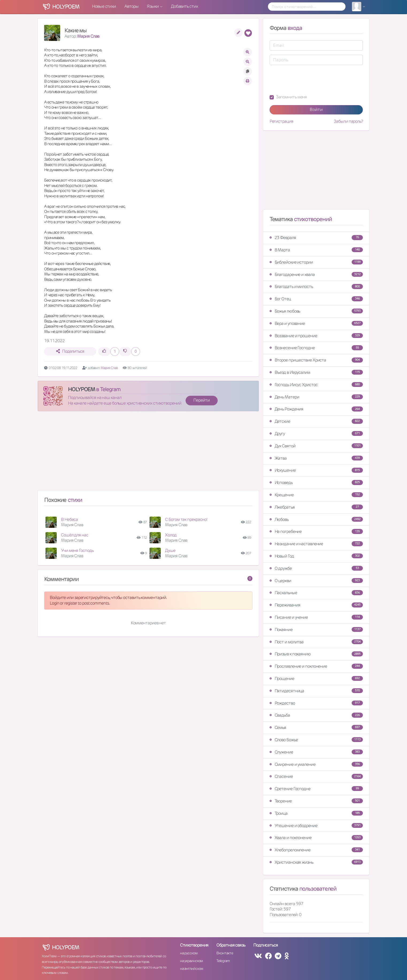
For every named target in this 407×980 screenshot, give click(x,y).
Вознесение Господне (316, 348)
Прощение (316, 679)
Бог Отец (316, 299)
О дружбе (316, 568)
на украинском (191, 961)
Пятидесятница (316, 691)
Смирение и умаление (316, 764)
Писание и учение (316, 617)
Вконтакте (225, 953)
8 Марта (316, 250)
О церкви (316, 581)
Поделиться (70, 351)
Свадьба (316, 715)
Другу (316, 434)
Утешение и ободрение (316, 826)
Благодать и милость (316, 287)
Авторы (131, 6)
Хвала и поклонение (316, 838)
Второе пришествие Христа (316, 360)
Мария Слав (88, 36)
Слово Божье (316, 740)
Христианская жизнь (316, 862)
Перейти (201, 400)
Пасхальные (316, 593)
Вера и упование (316, 323)
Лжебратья (316, 507)
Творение (316, 801)
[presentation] (310, 80)
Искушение (316, 470)
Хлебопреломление (316, 850)
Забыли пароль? (348, 121)
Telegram (223, 961)
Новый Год (316, 556)
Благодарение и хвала (316, 274)
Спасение (316, 776)
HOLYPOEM (81, 389)
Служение (316, 752)
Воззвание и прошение (316, 336)
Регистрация (281, 121)
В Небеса (69, 519)
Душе (170, 550)
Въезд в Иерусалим (316, 372)
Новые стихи (104, 6)
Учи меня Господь (77, 550)
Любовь (316, 519)
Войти (316, 109)
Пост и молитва (316, 642)
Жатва (316, 458)
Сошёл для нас (75, 535)
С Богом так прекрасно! (186, 519)
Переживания (316, 605)
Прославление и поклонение (316, 666)
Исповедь (316, 483)
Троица (316, 813)
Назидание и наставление (316, 544)
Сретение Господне (316, 789)
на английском (192, 969)
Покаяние (316, 630)
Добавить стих (184, 6)
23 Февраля (316, 238)
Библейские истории (316, 262)
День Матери (316, 397)
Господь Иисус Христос (316, 385)
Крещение (316, 495)
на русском (189, 953)
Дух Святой (316, 446)
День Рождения (316, 409)
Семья (316, 727)
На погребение (316, 531)
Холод (171, 535)
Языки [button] (153, 6)
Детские (316, 421)
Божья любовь (316, 311)
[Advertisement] (148, 453)
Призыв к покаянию (316, 654)
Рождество (316, 703)
